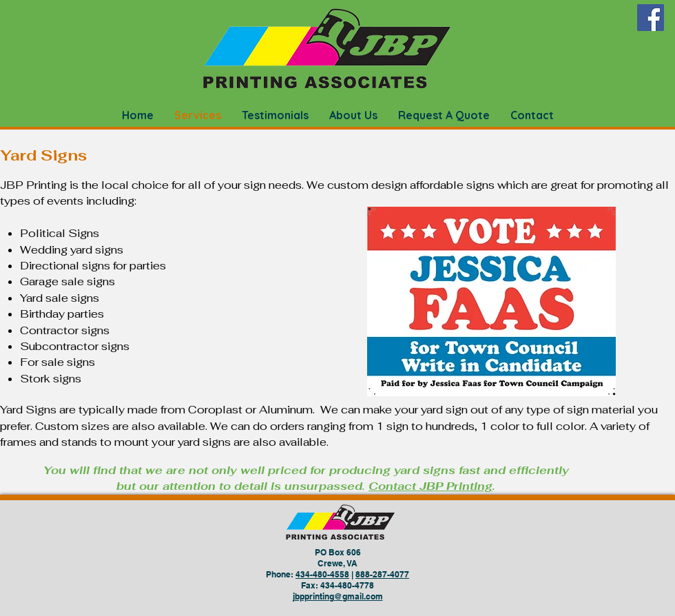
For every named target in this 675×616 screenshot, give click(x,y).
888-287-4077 (382, 574)
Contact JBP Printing (430, 486)
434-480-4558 (322, 574)
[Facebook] (651, 18)
